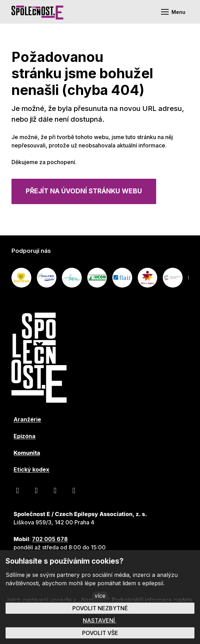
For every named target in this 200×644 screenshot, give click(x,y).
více (100, 596)
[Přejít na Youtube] (36, 490)
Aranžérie (27, 419)
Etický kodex (31, 469)
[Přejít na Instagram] (74, 490)
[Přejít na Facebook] (17, 490)
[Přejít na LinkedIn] (55, 490)
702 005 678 (50, 539)
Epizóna (25, 436)
